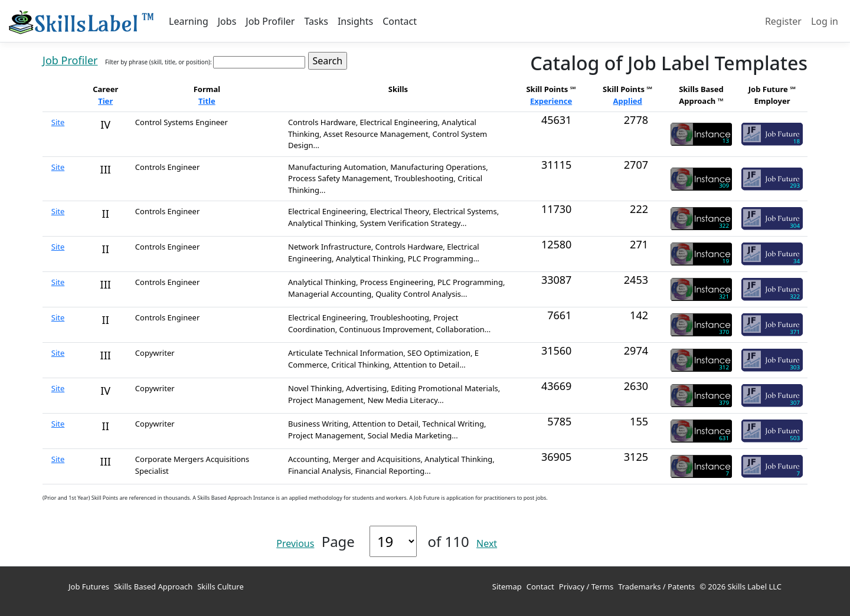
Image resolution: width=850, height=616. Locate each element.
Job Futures (89, 586)
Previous (295, 543)
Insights (355, 21)
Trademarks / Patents (656, 586)
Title (207, 101)
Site (58, 122)
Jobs (227, 21)
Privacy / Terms (586, 586)
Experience (551, 101)
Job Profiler (270, 21)
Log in (825, 21)
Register (783, 21)
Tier (105, 101)
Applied (628, 101)
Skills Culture (220, 586)
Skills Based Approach (153, 586)
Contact (400, 21)
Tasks (316, 21)
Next (487, 543)
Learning (189, 21)
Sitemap (507, 586)
